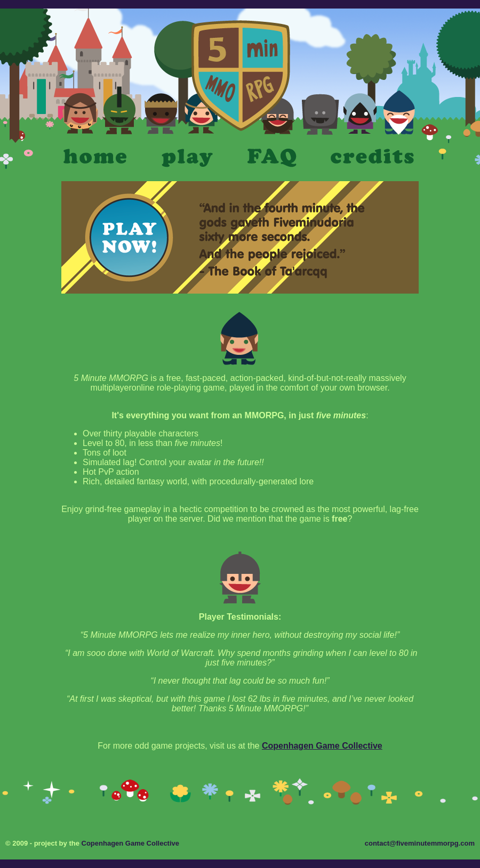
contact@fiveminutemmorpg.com (420, 843)
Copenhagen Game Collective (322, 746)
